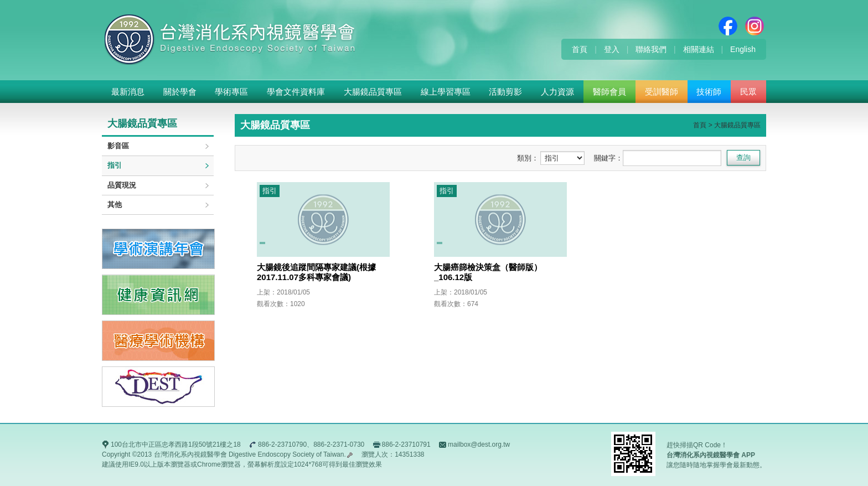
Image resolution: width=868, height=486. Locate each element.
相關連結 (699, 49)
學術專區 (231, 92)
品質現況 (122, 185)
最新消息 (128, 92)
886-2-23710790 (282, 444)
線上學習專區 (446, 92)
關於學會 (180, 92)
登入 (612, 49)
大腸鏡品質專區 (373, 92)
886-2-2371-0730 (339, 444)
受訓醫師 (662, 92)
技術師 (709, 92)
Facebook (728, 26)
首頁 (580, 49)
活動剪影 (505, 92)
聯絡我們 (651, 49)
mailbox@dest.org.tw (479, 444)
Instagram (755, 26)
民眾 (748, 92)
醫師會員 (609, 92)
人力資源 (557, 92)
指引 (115, 165)
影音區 (118, 146)
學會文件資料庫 (296, 92)
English (743, 49)
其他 (115, 205)
